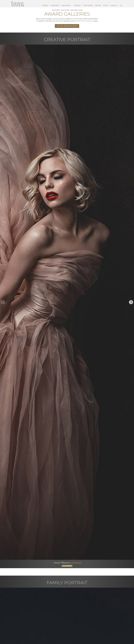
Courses (45, 5)
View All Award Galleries (67, 26)
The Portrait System (17, 4)
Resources (66, 6)
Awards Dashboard (87, 21)
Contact (114, 6)
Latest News (88, 5)
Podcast (77, 5)
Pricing (98, 5)
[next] (131, 302)
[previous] (3, 302)
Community (55, 5)
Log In (106, 5)
